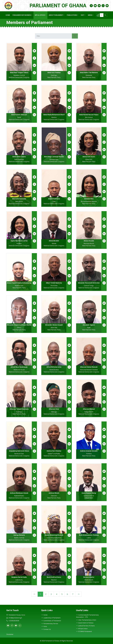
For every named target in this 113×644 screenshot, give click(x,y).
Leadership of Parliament (51, 618)
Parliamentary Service (50, 624)
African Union (82, 629)
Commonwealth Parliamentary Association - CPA (87, 616)
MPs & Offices (40, 15)
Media (90, 15)
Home (8, 15)
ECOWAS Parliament (84, 631)
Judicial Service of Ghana (85, 626)
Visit (82, 15)
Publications (72, 15)
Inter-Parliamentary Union (86, 620)
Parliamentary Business (22, 15)
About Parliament (56, 15)
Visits (44, 626)
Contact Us (46, 629)
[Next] (79, 594)
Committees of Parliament (51, 621)
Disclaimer (10, 634)
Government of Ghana (85, 623)
